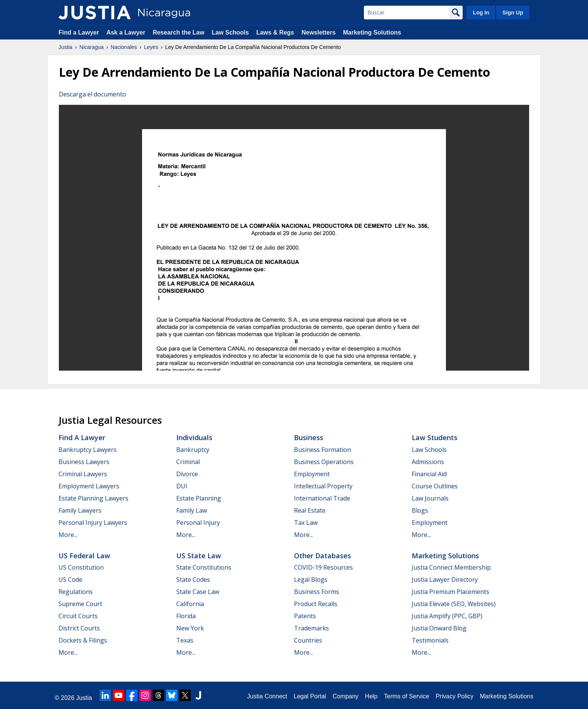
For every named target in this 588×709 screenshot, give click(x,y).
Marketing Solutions (372, 32)
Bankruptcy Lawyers (88, 450)
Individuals (194, 437)
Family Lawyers (80, 510)
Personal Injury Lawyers (93, 523)
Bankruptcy (193, 450)
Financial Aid (429, 474)
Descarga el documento (92, 94)
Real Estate (310, 510)
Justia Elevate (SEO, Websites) (454, 604)
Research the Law (179, 32)
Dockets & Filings (83, 640)
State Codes (193, 580)
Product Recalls (316, 604)
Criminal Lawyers (83, 474)
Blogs (420, 510)
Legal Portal (310, 696)
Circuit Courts (78, 616)
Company (345, 696)
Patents (305, 616)
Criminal (188, 462)
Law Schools (230, 32)
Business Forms (317, 592)
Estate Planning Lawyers (93, 498)
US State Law (199, 556)
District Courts (79, 628)
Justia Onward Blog (439, 628)
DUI (182, 486)
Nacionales (124, 47)
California (190, 604)
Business (309, 437)
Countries (308, 640)
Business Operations (324, 462)
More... (68, 535)
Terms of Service (407, 696)
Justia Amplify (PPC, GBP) (447, 616)
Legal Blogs (311, 580)
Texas (185, 640)
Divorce (187, 474)
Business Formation (322, 450)
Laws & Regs (275, 32)
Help (371, 696)
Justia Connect (267, 696)
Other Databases (322, 556)
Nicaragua (92, 47)
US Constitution (81, 567)
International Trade (322, 498)
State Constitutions (204, 567)
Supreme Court (80, 604)
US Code (70, 580)
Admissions (428, 462)
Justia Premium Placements (450, 592)
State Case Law (198, 592)
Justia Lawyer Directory (445, 580)
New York (190, 628)
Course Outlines (435, 486)
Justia (66, 47)
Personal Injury (198, 523)
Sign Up (513, 13)
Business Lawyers (84, 462)
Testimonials (430, 640)
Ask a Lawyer (127, 32)
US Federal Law (84, 556)
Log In (481, 13)
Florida (186, 616)
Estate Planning (199, 498)
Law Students (435, 437)
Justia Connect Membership (451, 567)
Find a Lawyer (79, 32)
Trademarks (311, 628)
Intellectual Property (323, 486)
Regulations (76, 592)
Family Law (192, 510)
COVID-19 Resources (323, 567)
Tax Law (306, 523)
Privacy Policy (455, 696)
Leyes (151, 47)
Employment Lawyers (89, 486)
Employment (312, 474)
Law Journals (430, 498)
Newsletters (319, 32)
